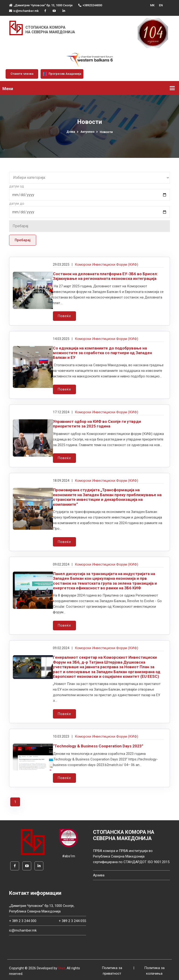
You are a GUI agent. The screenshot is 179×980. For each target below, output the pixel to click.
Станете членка (22, 74)
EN (161, 5)
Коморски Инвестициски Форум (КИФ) (107, 264)
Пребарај (23, 240)
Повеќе (64, 316)
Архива (99, 873)
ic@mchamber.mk (24, 11)
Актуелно (87, 132)
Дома (71, 132)
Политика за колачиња (154, 969)
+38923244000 (90, 5)
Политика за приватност (112, 969)
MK (152, 5)
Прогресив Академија (62, 74)
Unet (62, 966)
